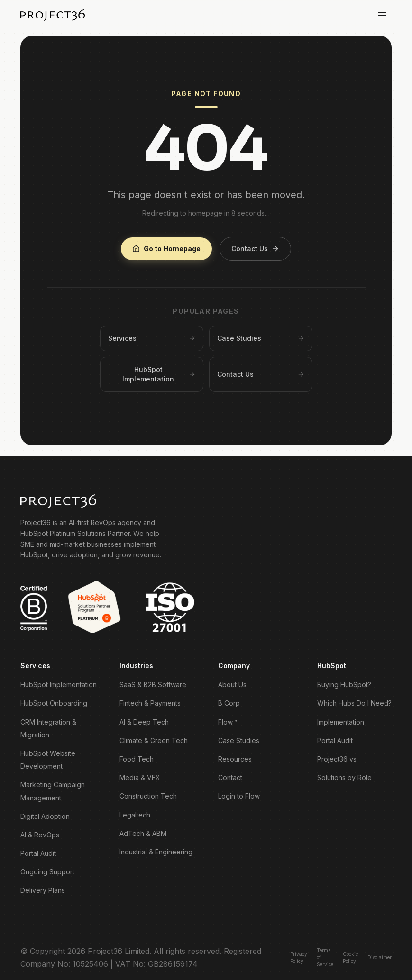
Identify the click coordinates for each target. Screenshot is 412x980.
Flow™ (228, 722)
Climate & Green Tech (154, 740)
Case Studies (239, 740)
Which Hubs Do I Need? (354, 703)
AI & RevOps (40, 835)
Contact (230, 777)
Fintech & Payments (150, 703)
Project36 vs (337, 759)
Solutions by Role (344, 777)
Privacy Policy (299, 957)
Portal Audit (38, 853)
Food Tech (137, 759)
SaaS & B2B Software (153, 685)
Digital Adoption (45, 816)
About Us (232, 685)
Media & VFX (140, 777)
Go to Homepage (166, 249)
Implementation (341, 722)
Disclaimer (380, 957)
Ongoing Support (47, 872)
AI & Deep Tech (144, 722)
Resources (235, 759)
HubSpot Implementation (59, 685)
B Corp (229, 703)
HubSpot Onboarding (54, 703)
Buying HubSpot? (344, 685)
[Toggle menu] (382, 15)
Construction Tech (148, 796)
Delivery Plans (43, 890)
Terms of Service (325, 957)
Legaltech (135, 815)
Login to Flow (239, 796)
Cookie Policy (350, 957)
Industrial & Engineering (156, 852)
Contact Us (255, 249)
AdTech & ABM (143, 833)
